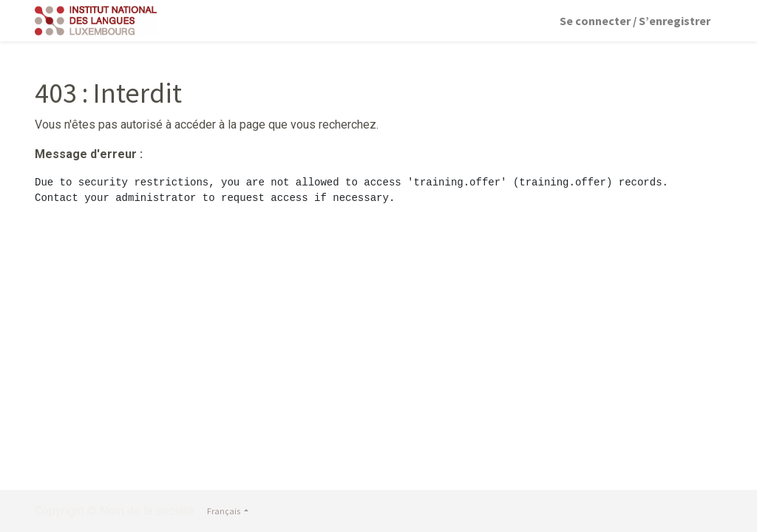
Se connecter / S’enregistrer (635, 21)
